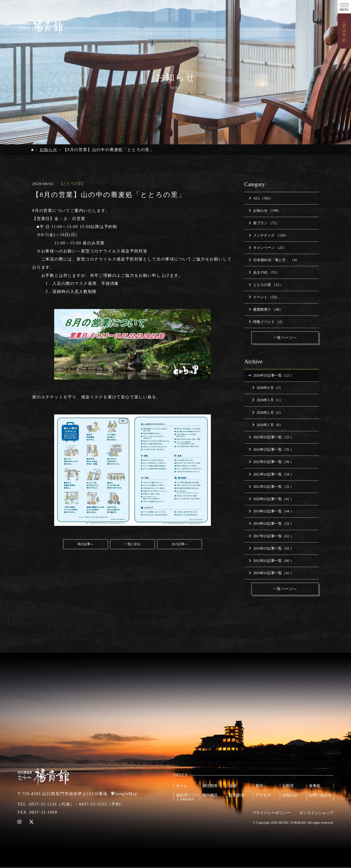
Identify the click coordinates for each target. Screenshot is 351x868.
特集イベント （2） (267, 322)
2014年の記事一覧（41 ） (271, 573)
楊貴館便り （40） (266, 309)
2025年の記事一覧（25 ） (271, 437)
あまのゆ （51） (264, 272)
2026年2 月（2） (267, 413)
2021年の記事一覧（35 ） (271, 487)
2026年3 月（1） (267, 400)
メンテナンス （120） (268, 235)
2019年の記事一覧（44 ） (271, 511)
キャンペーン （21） (268, 248)
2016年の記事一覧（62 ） (271, 548)
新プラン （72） (264, 223)
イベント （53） (264, 297)
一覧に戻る (133, 544)
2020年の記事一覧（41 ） (271, 499)
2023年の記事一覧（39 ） (271, 462)
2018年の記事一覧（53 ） (271, 524)
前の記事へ (86, 544)
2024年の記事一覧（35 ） (271, 450)
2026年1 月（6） (267, 425)
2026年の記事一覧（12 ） (271, 375)
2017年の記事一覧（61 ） (271, 536)
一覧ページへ (285, 338)
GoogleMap (126, 794)
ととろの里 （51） (266, 285)
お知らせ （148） (265, 210)
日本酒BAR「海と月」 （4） (274, 260)
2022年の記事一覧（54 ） (271, 474)
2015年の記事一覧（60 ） (271, 561)
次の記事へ (180, 544)
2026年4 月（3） (267, 388)
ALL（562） (261, 198)
